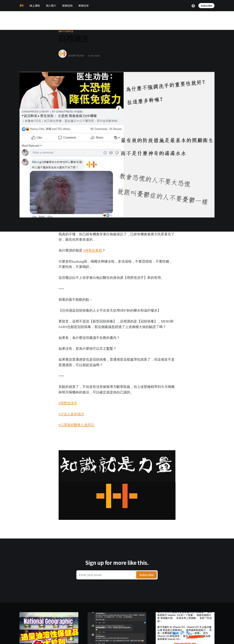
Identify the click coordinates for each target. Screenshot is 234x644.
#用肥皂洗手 (68, 403)
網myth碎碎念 (66, 31)
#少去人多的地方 (71, 414)
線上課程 (35, 6)
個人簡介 (51, 6)
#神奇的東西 (93, 250)
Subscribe (206, 6)
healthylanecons (78, 52)
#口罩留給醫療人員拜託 (76, 425)
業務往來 (84, 6)
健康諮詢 (67, 6)
